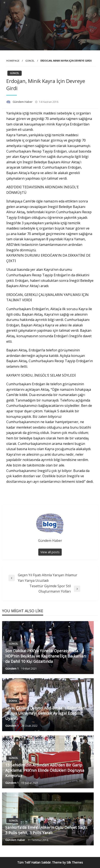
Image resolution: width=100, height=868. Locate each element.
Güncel (30, 61)
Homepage (13, 61)
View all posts (50, 552)
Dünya (13, 701)
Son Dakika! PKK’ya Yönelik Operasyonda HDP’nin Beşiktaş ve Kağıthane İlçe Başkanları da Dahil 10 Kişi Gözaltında (46, 656)
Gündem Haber (23, 102)
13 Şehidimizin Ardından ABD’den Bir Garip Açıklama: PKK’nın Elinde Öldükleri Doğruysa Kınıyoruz (45, 770)
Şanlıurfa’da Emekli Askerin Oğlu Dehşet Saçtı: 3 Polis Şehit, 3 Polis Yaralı (46, 830)
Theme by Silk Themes (67, 862)
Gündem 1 (12, 669)
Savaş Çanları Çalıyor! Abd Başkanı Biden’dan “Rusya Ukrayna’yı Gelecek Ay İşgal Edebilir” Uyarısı (45, 713)
